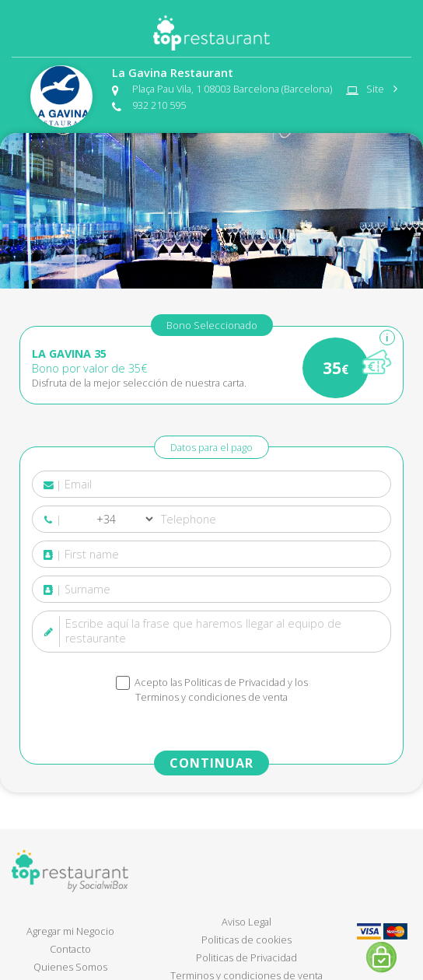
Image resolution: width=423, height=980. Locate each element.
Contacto (70, 949)
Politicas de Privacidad (235, 682)
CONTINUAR (211, 763)
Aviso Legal (246, 922)
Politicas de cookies (246, 940)
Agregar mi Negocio (70, 931)
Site (378, 89)
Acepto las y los (220, 690)
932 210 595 (159, 105)
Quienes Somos (70, 967)
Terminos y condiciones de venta (211, 697)
